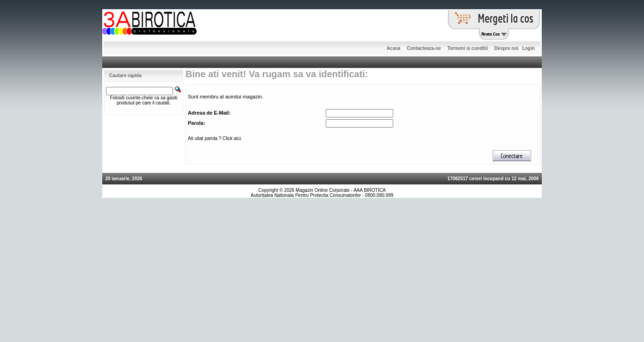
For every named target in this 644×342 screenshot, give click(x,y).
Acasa (393, 48)
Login (529, 48)
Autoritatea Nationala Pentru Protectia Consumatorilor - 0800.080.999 (322, 195)
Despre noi (507, 48)
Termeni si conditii (468, 48)
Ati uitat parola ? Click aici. (215, 138)
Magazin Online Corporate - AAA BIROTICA (341, 190)
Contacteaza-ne (424, 48)
